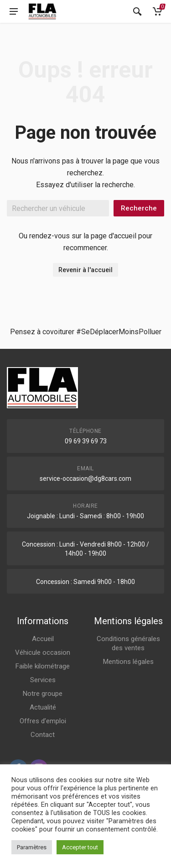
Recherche (139, 208)
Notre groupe (43, 694)
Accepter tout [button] (80, 847)
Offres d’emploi (43, 721)
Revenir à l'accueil (85, 270)
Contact (43, 735)
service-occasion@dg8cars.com (85, 479)
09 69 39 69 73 (86, 441)
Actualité (43, 707)
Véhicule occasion (43, 652)
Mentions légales (128, 662)
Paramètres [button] (32, 847)
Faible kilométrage (43, 666)
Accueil (43, 639)
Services (43, 680)
